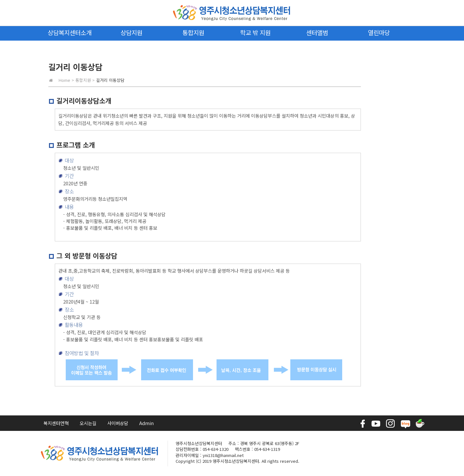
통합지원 (193, 32)
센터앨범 (317, 32)
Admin (146, 423)
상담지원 (131, 32)
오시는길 (88, 423)
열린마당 (379, 32)
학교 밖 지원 (255, 32)
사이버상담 (118, 423)
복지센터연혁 (56, 423)
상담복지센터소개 (70, 32)
